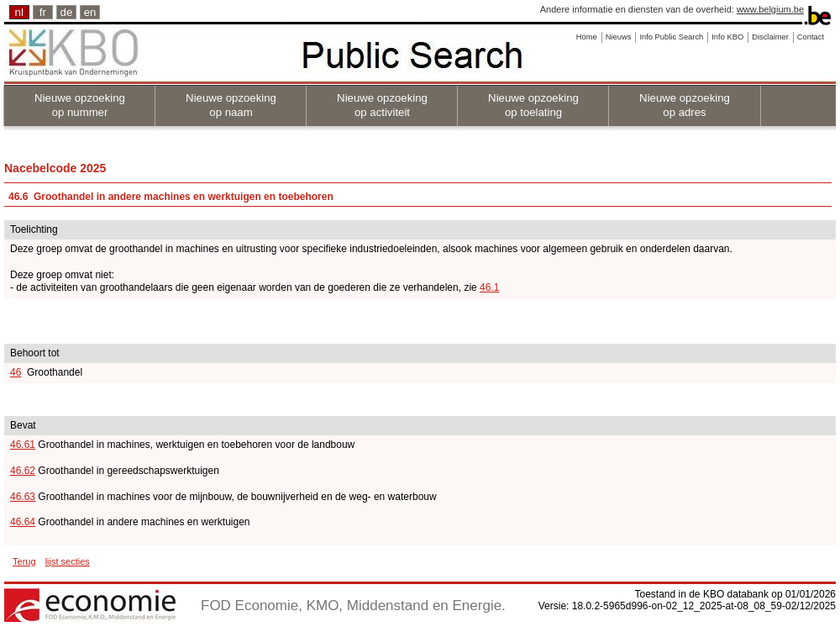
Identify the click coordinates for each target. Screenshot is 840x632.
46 (16, 372)
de (67, 12)
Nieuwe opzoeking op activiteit (382, 105)
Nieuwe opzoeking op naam (231, 105)
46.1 (489, 287)
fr (43, 12)
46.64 (23, 522)
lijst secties (68, 561)
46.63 (23, 497)
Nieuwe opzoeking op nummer (80, 105)
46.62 (23, 471)
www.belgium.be (770, 9)
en (90, 12)
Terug (24, 561)
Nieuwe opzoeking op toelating (533, 105)
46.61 (23, 445)
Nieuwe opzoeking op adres (685, 105)
